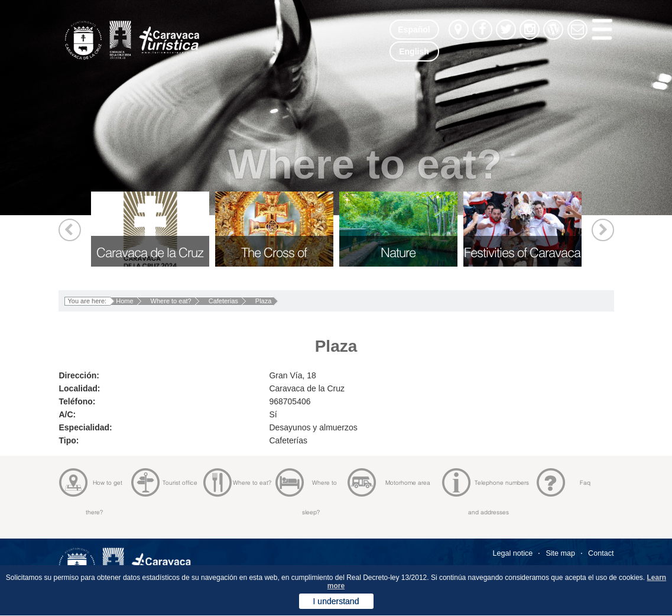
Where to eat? (171, 301)
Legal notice (512, 553)
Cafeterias (223, 301)
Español (414, 30)
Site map (560, 553)
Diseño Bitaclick (585, 606)
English (414, 51)
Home (124, 301)
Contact (601, 553)
